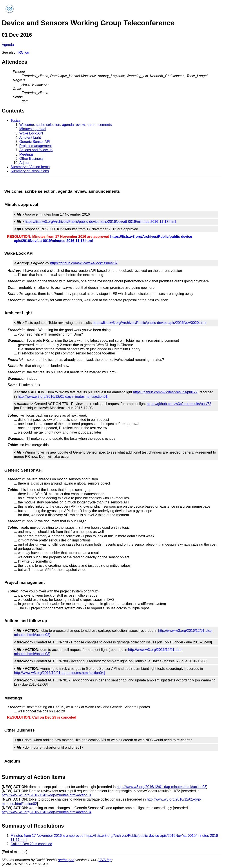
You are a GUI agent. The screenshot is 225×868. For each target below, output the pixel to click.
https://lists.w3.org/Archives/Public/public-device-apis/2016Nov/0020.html (150, 323)
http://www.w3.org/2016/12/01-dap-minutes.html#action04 (47, 812)
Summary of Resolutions (30, 171)
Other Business (31, 159)
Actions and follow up (36, 150)
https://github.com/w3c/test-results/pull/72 (165, 392)
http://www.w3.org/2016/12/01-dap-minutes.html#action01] (63, 397)
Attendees (15, 62)
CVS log (105, 860)
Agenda (8, 45)
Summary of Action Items (30, 167)
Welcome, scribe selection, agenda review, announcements (65, 125)
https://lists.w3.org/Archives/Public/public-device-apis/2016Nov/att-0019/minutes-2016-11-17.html (100, 222)
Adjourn (25, 163)
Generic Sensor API (35, 142)
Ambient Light (30, 137)
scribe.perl (66, 860)
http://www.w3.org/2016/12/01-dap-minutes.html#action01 (47, 795)
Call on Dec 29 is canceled (31, 844)
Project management (36, 146)
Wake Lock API (31, 133)
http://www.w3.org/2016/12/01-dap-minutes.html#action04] (59, 673)
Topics (15, 121)
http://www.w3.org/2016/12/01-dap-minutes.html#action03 (161, 787)
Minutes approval (33, 129)
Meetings (26, 154)
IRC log (23, 52)
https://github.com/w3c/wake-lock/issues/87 (84, 263)
